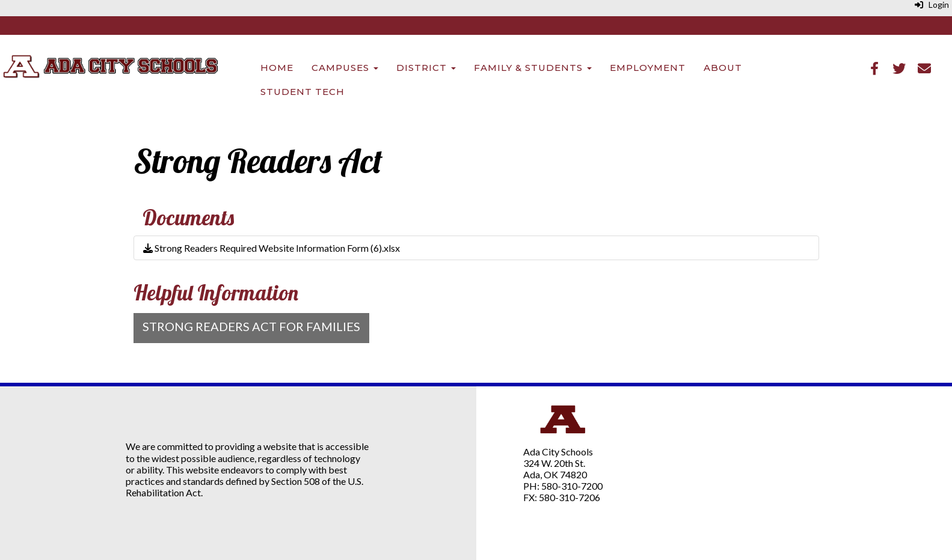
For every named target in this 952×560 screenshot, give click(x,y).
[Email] (924, 69)
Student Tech (302, 92)
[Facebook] (874, 69)
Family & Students (533, 68)
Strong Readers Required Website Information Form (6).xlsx (272, 248)
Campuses (345, 68)
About (723, 68)
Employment (648, 68)
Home (277, 68)
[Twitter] (899, 69)
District (426, 68)
